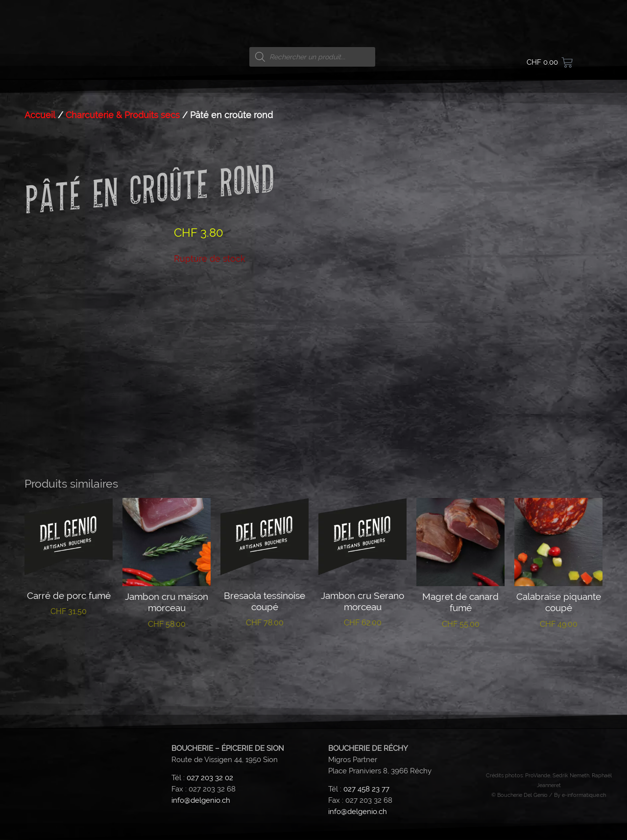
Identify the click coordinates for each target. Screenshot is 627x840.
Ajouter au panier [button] (167, 659)
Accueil (40, 115)
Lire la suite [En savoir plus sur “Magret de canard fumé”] (461, 654)
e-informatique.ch (584, 795)
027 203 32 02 (210, 778)
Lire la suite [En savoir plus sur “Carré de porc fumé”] (69, 642)
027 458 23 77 (366, 790)
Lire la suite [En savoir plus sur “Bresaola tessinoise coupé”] (265, 653)
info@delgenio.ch (201, 801)
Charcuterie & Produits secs (123, 115)
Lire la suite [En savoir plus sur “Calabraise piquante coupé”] (559, 654)
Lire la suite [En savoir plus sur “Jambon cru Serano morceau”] (363, 653)
